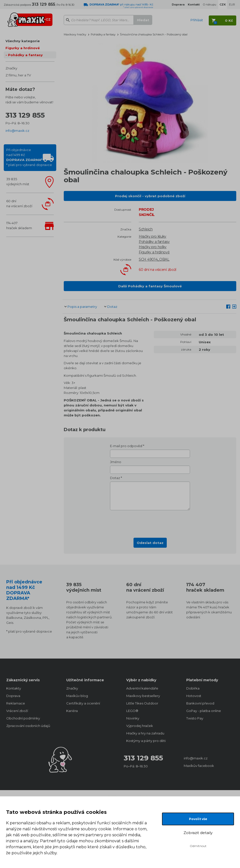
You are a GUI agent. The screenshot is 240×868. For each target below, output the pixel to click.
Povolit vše (198, 819)
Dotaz (112, 307)
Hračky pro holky (153, 247)
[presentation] (150, 522)
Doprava (13, 696)
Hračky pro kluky (152, 236)
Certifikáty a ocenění (83, 703)
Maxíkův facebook (199, 766)
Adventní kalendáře (142, 688)
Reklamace (16, 703)
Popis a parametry (82, 307)
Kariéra (72, 711)
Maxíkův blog (77, 696)
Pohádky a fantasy (25, 55)
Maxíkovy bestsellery (143, 696)
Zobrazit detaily (198, 833)
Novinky (133, 718)
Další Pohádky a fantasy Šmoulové (150, 286)
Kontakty (14, 688)
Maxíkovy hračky (75, 34)
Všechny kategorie (23, 41)
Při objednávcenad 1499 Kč (29, 157)
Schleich (146, 229)
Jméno (116, 462)
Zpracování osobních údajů (28, 726)
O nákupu (210, 4)
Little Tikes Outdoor (142, 703)
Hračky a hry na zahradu (145, 733)
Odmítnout (198, 846)
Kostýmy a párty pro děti (146, 741)
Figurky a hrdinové (23, 48)
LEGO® (132, 711)
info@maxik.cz (17, 131)
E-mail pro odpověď (126, 446)
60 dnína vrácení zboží (19, 203)
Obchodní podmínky (23, 718)
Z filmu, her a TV (18, 75)
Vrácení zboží (17, 711)
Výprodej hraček (140, 726)
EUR (232, 4)
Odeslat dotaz (150, 543)
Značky (11, 68)
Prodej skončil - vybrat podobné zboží (150, 196)
